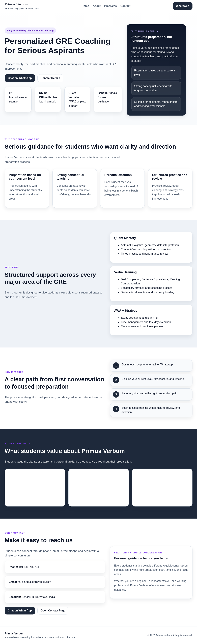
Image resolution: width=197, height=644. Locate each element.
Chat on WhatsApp (20, 78)
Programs (111, 6)
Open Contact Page (53, 611)
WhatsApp (182, 6)
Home (85, 6)
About (97, 6)
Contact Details (50, 78)
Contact (125, 6)
